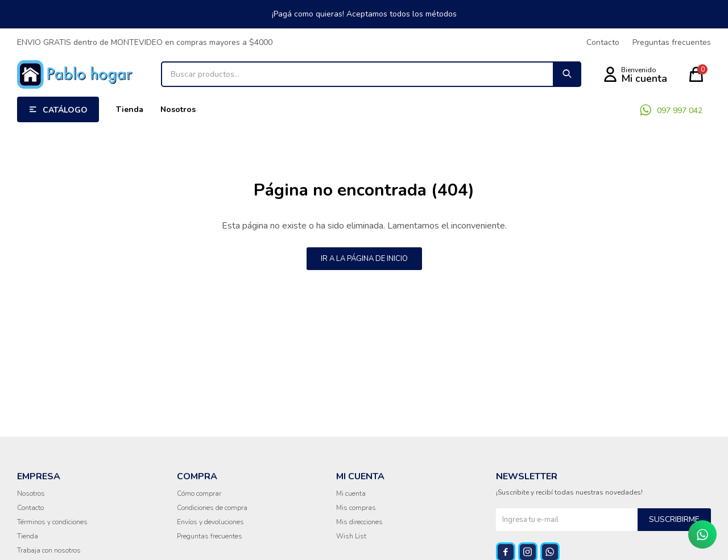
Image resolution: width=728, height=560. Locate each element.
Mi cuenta (351, 493)
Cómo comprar (199, 493)
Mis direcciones (359, 522)
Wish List (351, 536)
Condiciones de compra (212, 508)
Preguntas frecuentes (672, 42)
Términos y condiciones (52, 522)
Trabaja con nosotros (49, 550)
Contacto (603, 42)
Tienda (130, 109)
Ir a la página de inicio (364, 259)
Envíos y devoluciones (210, 522)
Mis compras (356, 508)
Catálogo (65, 110)
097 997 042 (680, 111)
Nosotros (178, 109)
